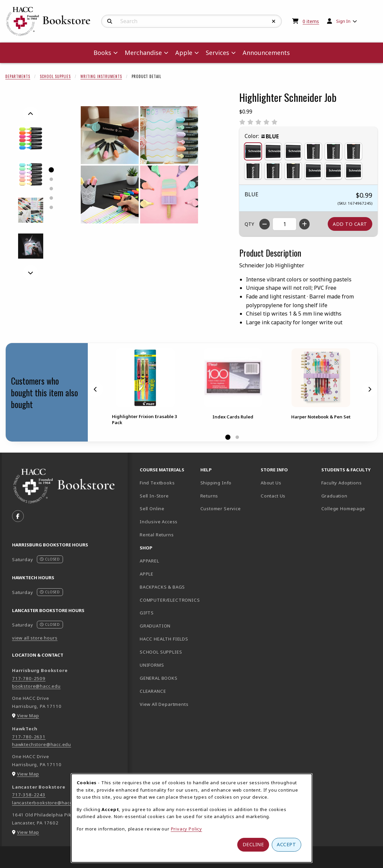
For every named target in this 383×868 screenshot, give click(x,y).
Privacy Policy (187, 829)
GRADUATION (155, 626)
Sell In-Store (154, 496)
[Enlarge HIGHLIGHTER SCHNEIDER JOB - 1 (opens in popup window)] (31, 139)
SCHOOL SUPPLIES (161, 652)
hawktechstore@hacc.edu (42, 744)
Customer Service (221, 509)
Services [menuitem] (217, 53)
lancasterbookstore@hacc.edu (47, 803)
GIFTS (147, 613)
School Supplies (55, 76)
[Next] (30, 273)
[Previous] (30, 114)
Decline (253, 844)
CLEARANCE (153, 691)
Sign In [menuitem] (343, 21)
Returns (209, 496)
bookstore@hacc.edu (36, 686)
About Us (271, 483)
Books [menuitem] (102, 53)
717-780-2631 (29, 737)
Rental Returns (157, 535)
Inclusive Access (159, 522)
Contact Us (273, 496)
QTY (249, 224)
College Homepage (349, 508)
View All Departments (164, 704)
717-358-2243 (29, 795)
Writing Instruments (101, 76)
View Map (28, 716)
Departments (18, 76)
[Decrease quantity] (265, 224)
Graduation (334, 496)
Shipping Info (216, 483)
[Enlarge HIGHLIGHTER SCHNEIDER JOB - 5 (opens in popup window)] (31, 246)
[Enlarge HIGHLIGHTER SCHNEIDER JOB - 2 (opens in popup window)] (31, 174)
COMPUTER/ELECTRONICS (167, 600)
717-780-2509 (29, 678)
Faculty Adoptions (342, 483)
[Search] (110, 21)
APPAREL (149, 561)
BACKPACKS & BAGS (162, 587)
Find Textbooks (157, 483)
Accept (286, 844)
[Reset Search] (274, 21)
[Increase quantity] (304, 224)
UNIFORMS (152, 665)
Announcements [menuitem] (266, 53)
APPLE (147, 574)
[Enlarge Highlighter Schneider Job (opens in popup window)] (139, 165)
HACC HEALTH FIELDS (164, 639)
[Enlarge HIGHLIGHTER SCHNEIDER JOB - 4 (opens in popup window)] (31, 210)
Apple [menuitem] (184, 53)
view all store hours (35, 638)
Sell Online (152, 509)
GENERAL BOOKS (159, 678)
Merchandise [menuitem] (143, 53)
